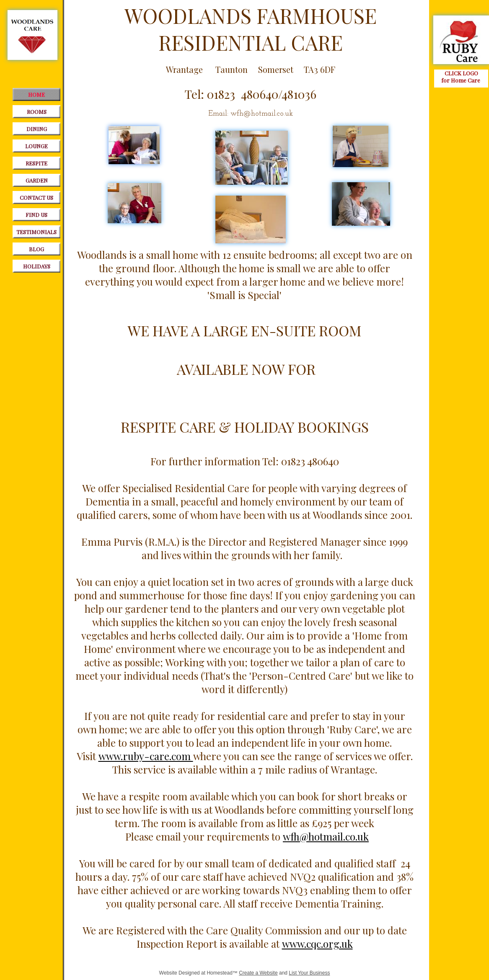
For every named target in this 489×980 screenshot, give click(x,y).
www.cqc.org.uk (317, 944)
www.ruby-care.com (146, 756)
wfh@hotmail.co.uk (326, 836)
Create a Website (258, 973)
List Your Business (309, 973)
